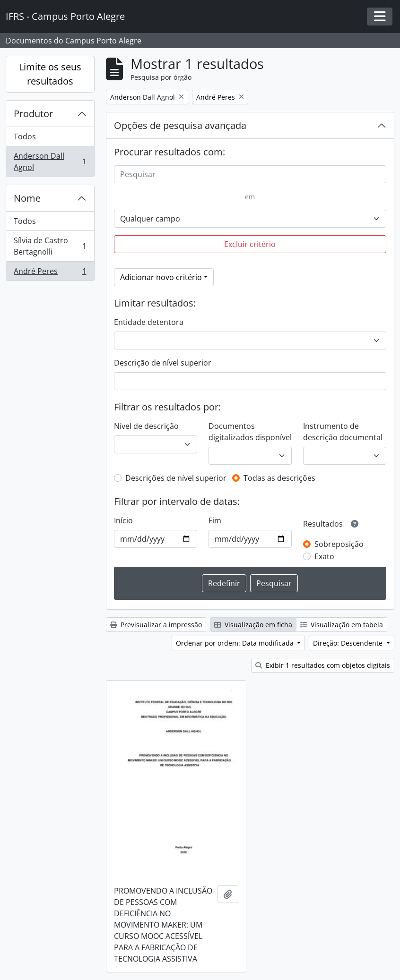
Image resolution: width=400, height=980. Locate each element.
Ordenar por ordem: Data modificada (236, 643)
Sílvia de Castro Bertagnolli (50, 246)
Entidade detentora (149, 322)
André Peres (50, 273)
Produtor (33, 114)
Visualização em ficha (253, 625)
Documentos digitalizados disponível (250, 432)
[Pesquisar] (250, 174)
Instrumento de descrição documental (343, 432)
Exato (324, 556)
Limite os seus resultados (50, 74)
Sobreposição (339, 544)
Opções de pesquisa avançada (180, 125)
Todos (25, 136)
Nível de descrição (146, 426)
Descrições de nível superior (176, 478)
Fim (215, 520)
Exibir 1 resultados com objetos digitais (323, 665)
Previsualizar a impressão (156, 625)
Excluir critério (250, 244)
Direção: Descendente (349, 643)
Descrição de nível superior (163, 363)
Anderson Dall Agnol (50, 162)
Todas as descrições (279, 478)
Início (123, 520)
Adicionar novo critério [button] (161, 277)
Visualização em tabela (342, 625)
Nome (27, 198)
